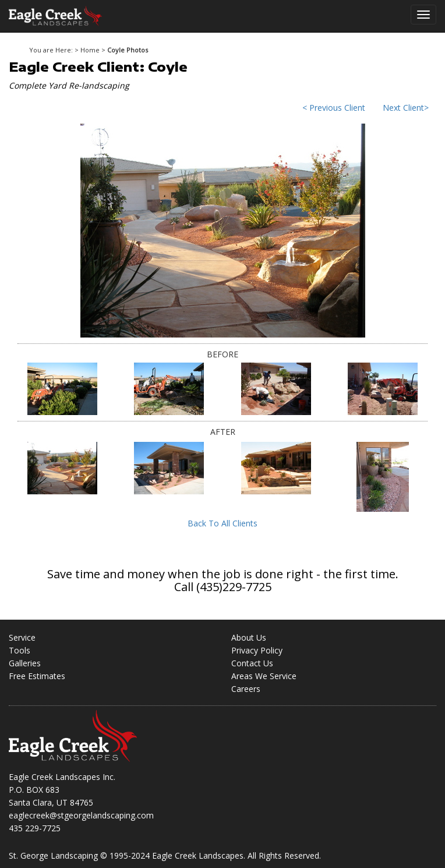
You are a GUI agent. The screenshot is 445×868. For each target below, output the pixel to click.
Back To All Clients (223, 523)
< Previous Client (334, 108)
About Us (249, 637)
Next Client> (406, 108)
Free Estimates (37, 676)
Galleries (25, 663)
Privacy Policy (257, 650)
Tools (20, 650)
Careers (246, 689)
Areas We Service (264, 676)
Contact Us (252, 663)
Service (22, 637)
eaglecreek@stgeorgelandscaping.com (81, 815)
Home (90, 50)
